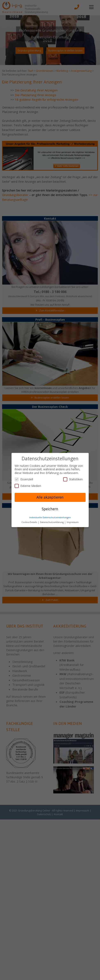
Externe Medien (28, 486)
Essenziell (24, 479)
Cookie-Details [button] (29, 522)
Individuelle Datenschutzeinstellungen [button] (50, 517)
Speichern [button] (50, 509)
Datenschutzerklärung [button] (52, 522)
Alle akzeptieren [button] (50, 497)
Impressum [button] (73, 522)
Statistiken (73, 479)
